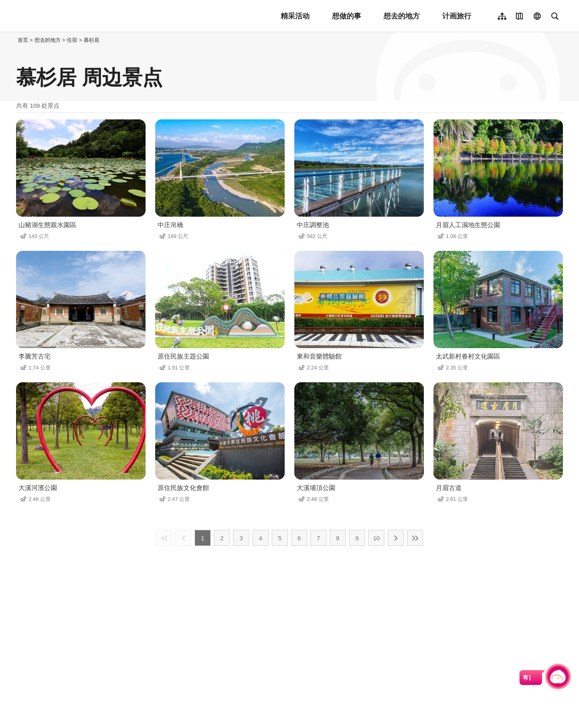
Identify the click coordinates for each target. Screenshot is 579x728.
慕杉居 (91, 40)
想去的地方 (402, 16)
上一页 (183, 538)
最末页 (415, 538)
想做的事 (347, 16)
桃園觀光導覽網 (69, 16)
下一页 (396, 538)
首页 (23, 40)
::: (14, 40)
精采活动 (295, 16)
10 (377, 538)
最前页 (164, 538)
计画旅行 (457, 16)
